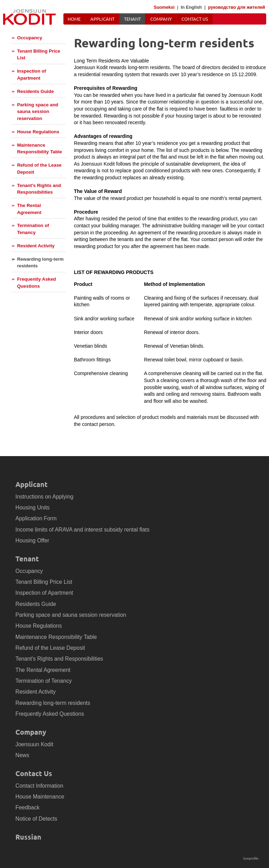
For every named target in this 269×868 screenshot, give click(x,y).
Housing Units (33, 508)
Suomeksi (164, 8)
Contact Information (39, 786)
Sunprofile (251, 858)
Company (161, 19)
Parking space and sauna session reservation (38, 112)
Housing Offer (32, 540)
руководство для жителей (237, 8)
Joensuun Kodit (34, 744)
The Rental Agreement (29, 209)
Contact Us (195, 19)
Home (74, 19)
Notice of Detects (36, 819)
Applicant (102, 19)
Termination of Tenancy (33, 229)
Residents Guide (36, 91)
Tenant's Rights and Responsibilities (39, 189)
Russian (28, 837)
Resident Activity (36, 246)
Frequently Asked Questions (37, 283)
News (22, 755)
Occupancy (30, 38)
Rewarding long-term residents (40, 263)
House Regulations (38, 132)
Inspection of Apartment (32, 75)
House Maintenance (40, 797)
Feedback (27, 807)
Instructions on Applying (44, 497)
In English (191, 8)
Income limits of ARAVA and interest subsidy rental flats (82, 530)
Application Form (36, 518)
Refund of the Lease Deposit (39, 169)
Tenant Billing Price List (39, 55)
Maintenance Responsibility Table (40, 149)
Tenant (132, 19)
